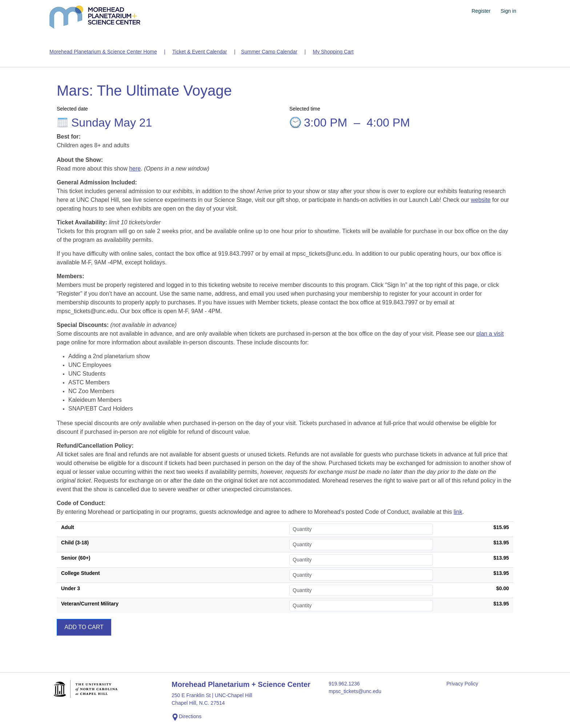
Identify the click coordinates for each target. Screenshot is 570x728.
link (458, 512)
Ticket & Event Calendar (200, 52)
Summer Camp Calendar (269, 52)
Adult (68, 527)
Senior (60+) (76, 558)
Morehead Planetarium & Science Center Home (103, 52)
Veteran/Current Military (90, 604)
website (481, 200)
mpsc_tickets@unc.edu (355, 691)
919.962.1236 (344, 684)
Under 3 (71, 588)
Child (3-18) (75, 543)
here (135, 169)
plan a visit (490, 334)
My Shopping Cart (333, 52)
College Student (81, 573)
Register (481, 11)
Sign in (508, 11)
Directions (186, 717)
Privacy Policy (462, 684)
